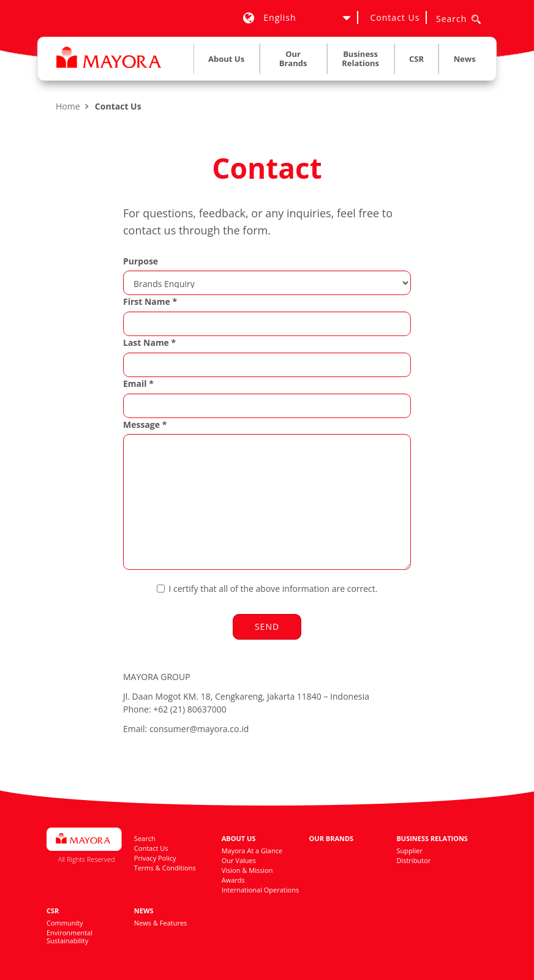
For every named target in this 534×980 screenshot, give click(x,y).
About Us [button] (226, 59)
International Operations (260, 890)
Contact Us (395, 17)
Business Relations (432, 838)
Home (68, 106)
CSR (53, 911)
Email (138, 383)
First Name (150, 301)
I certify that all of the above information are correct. (267, 589)
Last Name (149, 342)
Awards (233, 880)
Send (267, 627)
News (465, 59)
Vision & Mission (247, 870)
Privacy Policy (155, 858)
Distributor (413, 860)
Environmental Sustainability (70, 937)
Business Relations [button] (360, 58)
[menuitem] (227, 62)
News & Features (161, 923)
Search (145, 838)
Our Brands (293, 58)
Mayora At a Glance (252, 851)
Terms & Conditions (165, 868)
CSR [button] (416, 59)
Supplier (409, 851)
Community (65, 923)
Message (145, 425)
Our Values (239, 860)
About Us (239, 838)
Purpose (141, 261)
